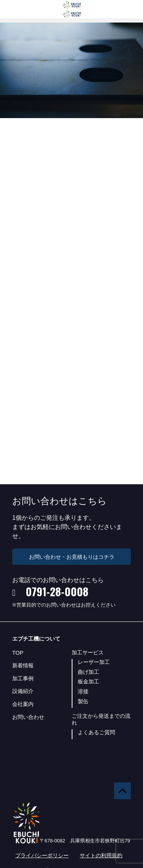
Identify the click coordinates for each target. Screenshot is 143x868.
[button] (71, 20)
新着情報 (23, 665)
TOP (18, 653)
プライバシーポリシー (42, 855)
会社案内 (23, 704)
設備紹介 (23, 691)
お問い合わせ (28, 717)
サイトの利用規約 (101, 855)
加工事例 (23, 678)
